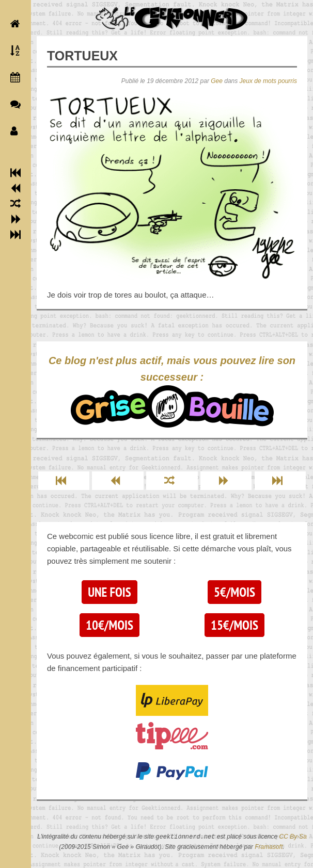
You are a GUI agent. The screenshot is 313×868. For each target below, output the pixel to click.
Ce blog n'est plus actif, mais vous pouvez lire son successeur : (172, 391)
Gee (217, 81)
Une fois (109, 592)
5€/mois (234, 592)
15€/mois (234, 625)
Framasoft (269, 847)
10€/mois (109, 625)
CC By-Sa (293, 837)
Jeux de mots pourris (268, 81)
